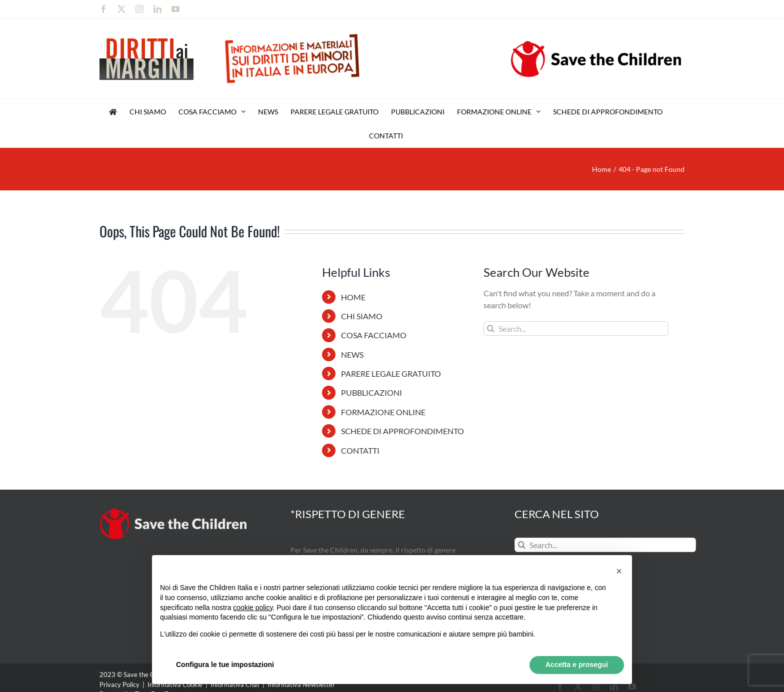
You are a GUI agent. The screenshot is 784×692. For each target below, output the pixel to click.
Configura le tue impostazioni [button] (225, 665)
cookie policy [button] (253, 608)
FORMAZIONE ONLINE (383, 412)
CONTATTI (360, 450)
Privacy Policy (119, 685)
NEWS (352, 354)
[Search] (491, 329)
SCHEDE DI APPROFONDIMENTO (402, 431)
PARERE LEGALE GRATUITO (391, 373)
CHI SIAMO (362, 316)
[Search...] (576, 329)
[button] (619, 571)
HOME (353, 297)
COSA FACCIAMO (374, 335)
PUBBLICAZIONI (371, 392)
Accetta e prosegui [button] (577, 665)
